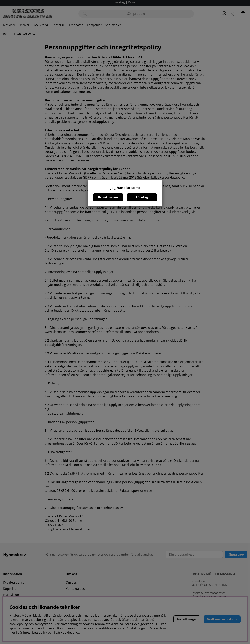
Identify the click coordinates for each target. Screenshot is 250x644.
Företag (142, 197)
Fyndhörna (76, 25)
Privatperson (108, 197)
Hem (6, 33)
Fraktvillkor (11, 595)
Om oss (71, 582)
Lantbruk (59, 25)
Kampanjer (94, 25)
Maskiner (9, 25)
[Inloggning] (224, 14)
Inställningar (187, 619)
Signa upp (236, 555)
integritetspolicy (35, 632)
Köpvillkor (10, 589)
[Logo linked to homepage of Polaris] (28, 14)
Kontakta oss (75, 589)
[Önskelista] (234, 14)
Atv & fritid (41, 25)
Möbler (25, 25)
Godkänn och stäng (222, 619)
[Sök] (136, 14)
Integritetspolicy (25, 33)
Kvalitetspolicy (14, 582)
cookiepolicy (70, 632)
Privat (132, 2)
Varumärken (113, 25)
